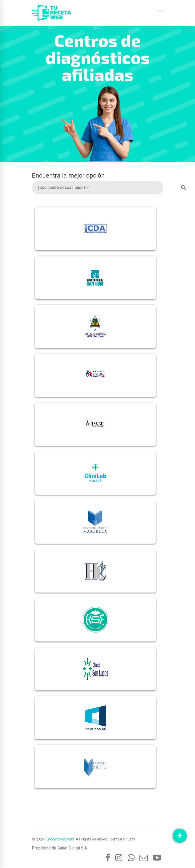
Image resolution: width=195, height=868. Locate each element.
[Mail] (144, 858)
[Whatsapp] (131, 858)
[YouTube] (157, 858)
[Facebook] (108, 858)
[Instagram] (119, 858)
